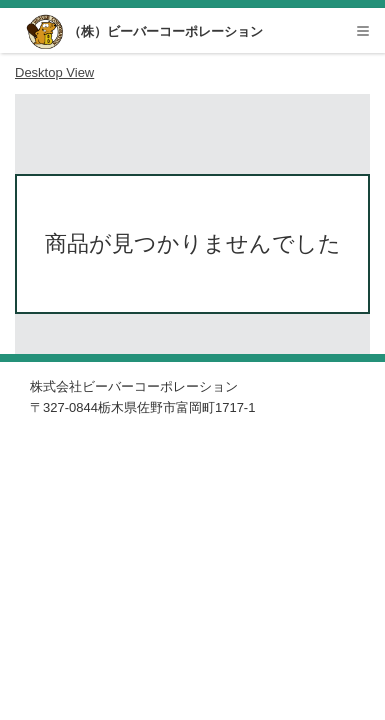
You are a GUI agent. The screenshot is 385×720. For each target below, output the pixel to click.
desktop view (54, 72)
